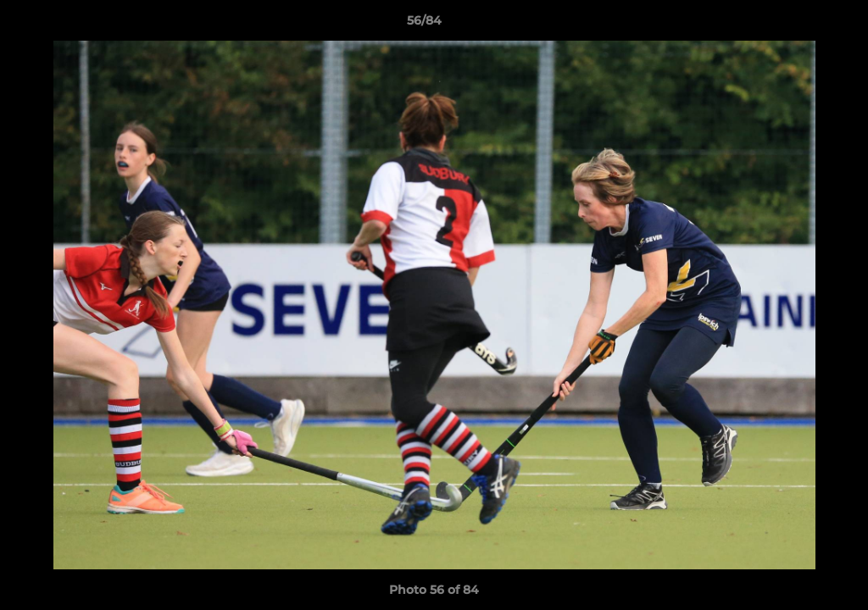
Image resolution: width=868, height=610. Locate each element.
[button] (797, 25)
